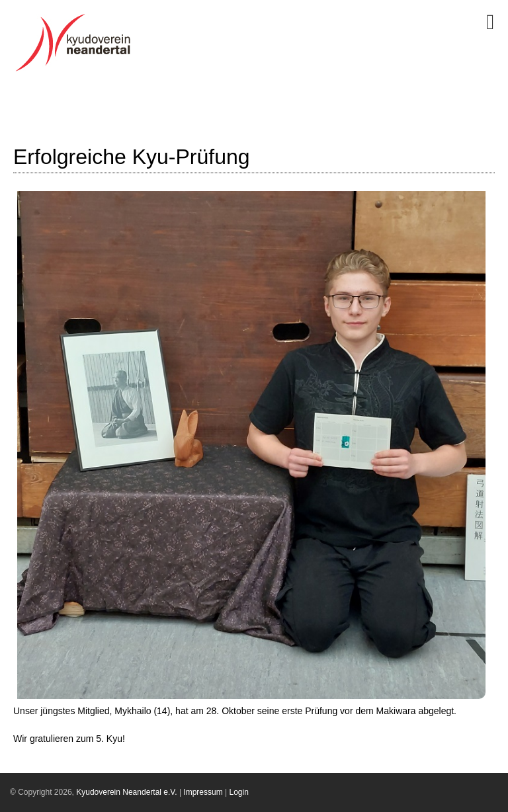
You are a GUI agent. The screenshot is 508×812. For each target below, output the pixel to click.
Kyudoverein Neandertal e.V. (126, 792)
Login (239, 792)
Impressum (203, 792)
